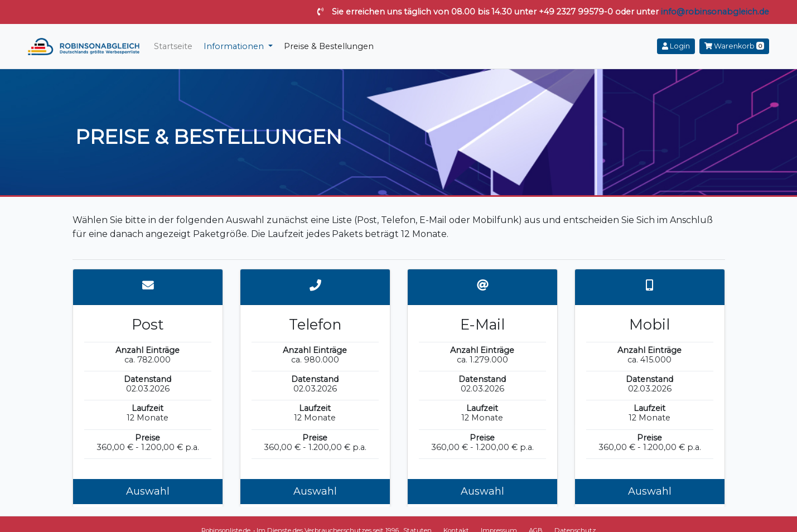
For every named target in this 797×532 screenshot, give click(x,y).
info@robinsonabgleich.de (715, 12)
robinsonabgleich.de (84, 46)
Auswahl (148, 491)
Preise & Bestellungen (329, 46)
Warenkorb (734, 46)
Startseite (173, 46)
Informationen (235, 46)
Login (676, 46)
